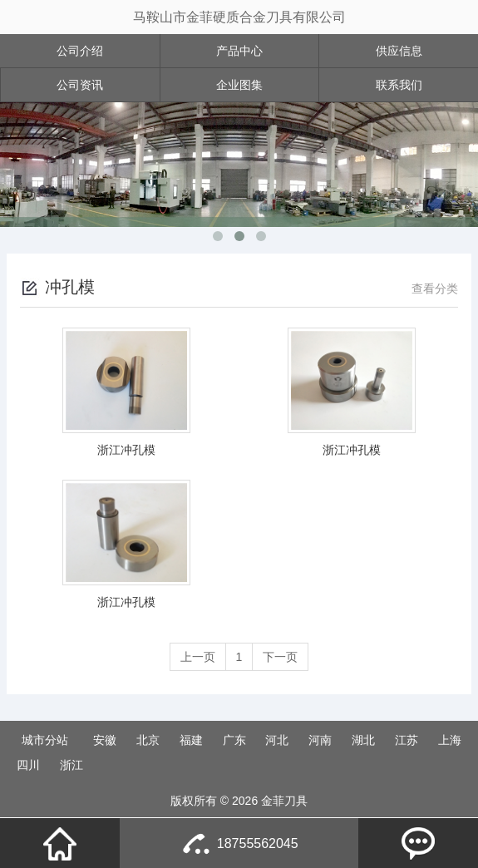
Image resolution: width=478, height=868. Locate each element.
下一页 (280, 657)
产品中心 (239, 51)
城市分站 (45, 740)
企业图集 (239, 85)
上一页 (198, 657)
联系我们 (399, 85)
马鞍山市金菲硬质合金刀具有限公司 (239, 17)
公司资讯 (80, 85)
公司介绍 (80, 51)
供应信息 (399, 51)
